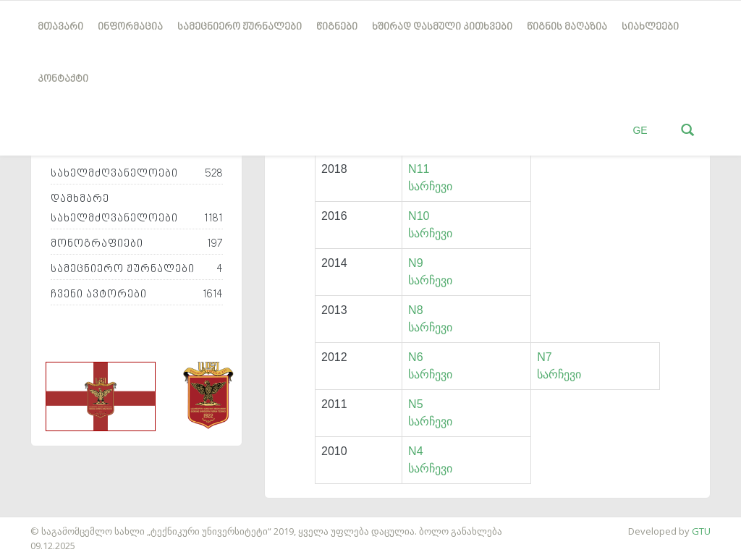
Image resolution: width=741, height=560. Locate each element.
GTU (701, 531)
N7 (544, 357)
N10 (419, 216)
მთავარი (60, 27)
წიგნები (337, 27)
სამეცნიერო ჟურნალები (240, 27)
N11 (419, 169)
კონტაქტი (63, 79)
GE (640, 130)
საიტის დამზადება (43, 524)
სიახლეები (650, 27)
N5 (415, 404)
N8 (415, 310)
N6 (415, 357)
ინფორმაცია (130, 27)
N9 (415, 263)
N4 (415, 451)
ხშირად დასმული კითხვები (442, 27)
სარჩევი (430, 186)
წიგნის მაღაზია (567, 27)
